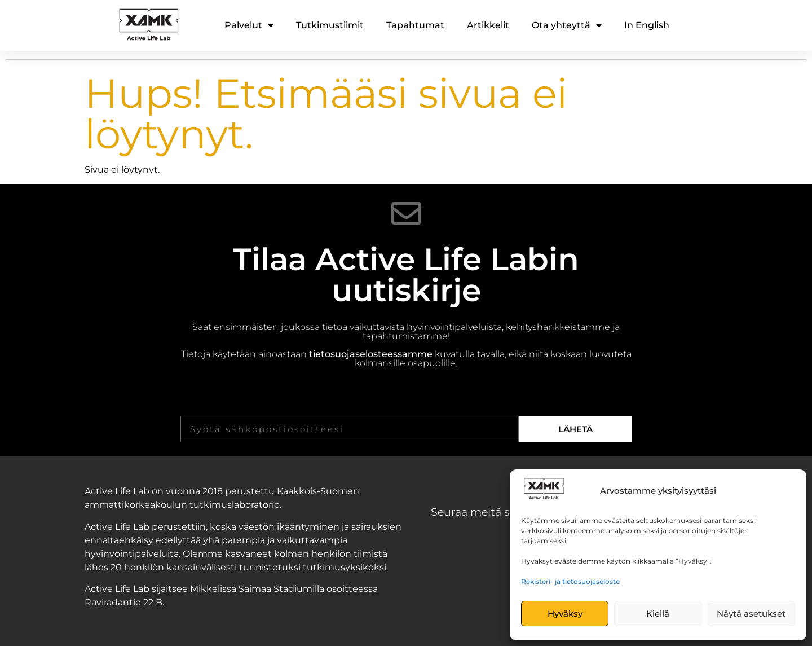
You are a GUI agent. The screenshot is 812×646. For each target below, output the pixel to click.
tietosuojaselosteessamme (371, 354)
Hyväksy (565, 614)
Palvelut (249, 25)
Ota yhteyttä (567, 25)
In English (647, 25)
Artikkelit (488, 25)
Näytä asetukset (751, 614)
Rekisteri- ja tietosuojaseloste (570, 581)
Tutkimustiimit (330, 25)
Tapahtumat (415, 25)
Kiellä (658, 614)
